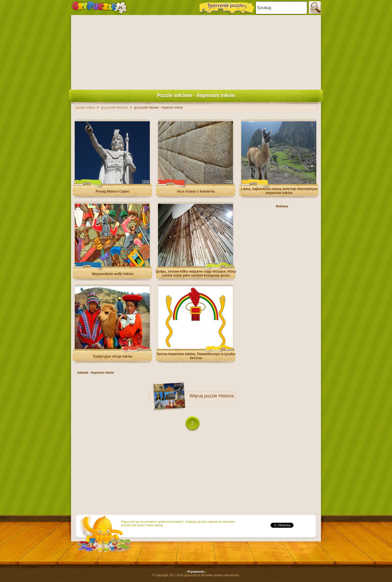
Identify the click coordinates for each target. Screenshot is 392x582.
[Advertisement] (196, 51)
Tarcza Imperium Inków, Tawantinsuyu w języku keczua (196, 356)
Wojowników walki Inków (112, 274)
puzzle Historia (219, 396)
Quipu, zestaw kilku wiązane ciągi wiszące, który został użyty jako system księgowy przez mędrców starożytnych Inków (196, 275)
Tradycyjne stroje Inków (113, 356)
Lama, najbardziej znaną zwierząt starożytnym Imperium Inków (279, 191)
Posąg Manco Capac (112, 191)
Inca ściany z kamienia (196, 191)
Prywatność (196, 572)
